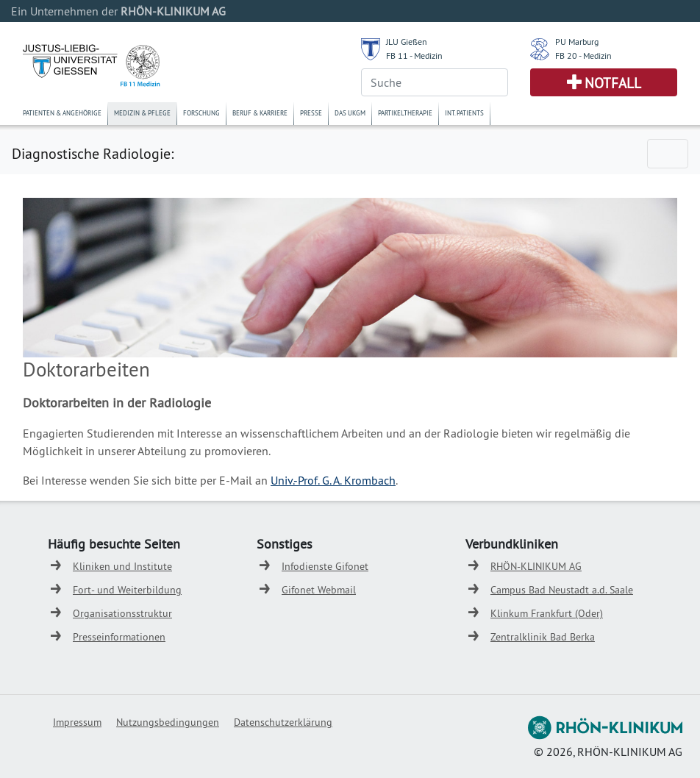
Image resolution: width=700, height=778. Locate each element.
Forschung (201, 113)
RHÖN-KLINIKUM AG (536, 566)
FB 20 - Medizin (583, 56)
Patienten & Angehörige (62, 113)
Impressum (77, 722)
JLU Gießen (407, 42)
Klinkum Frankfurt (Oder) (547, 613)
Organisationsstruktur (122, 613)
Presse (311, 113)
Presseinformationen (119, 637)
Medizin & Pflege (142, 113)
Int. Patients (464, 113)
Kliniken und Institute (122, 566)
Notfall (613, 83)
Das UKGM (350, 113)
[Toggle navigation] (668, 154)
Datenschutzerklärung (283, 722)
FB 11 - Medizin (414, 56)
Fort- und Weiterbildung (127, 590)
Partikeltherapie (405, 113)
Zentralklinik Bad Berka (543, 637)
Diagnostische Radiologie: (93, 153)
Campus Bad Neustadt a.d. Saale (562, 590)
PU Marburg (577, 42)
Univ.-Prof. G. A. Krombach (333, 480)
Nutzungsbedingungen (168, 722)
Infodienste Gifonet (325, 566)
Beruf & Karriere (260, 113)
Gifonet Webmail (319, 590)
